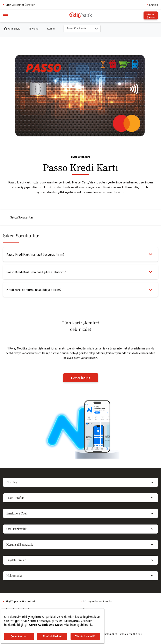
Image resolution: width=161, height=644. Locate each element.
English (154, 5)
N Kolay (34, 29)
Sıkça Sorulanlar (22, 217)
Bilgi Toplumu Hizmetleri (20, 601)
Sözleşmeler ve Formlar (98, 601)
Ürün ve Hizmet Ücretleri (20, 5)
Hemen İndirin (81, 378)
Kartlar (51, 29)
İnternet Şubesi (151, 16)
